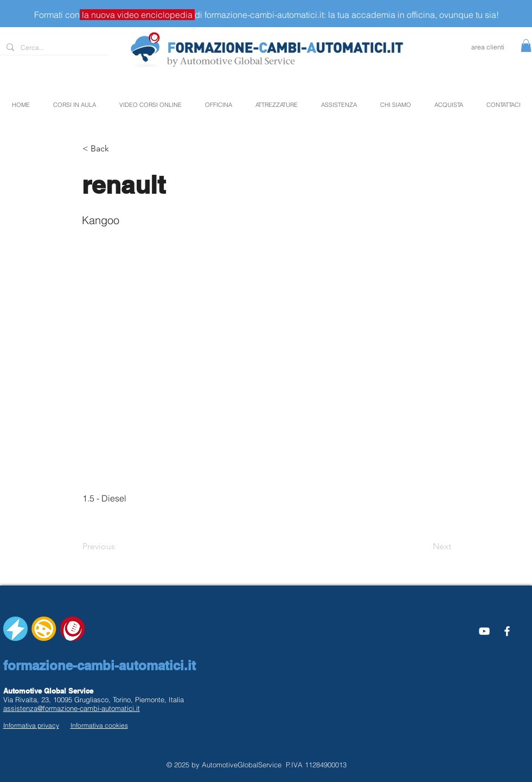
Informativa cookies (99, 725)
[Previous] (118, 546)
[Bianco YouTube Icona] (484, 631)
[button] (526, 46)
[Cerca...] (53, 48)
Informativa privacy (31, 725)
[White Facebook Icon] (507, 631)
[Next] (424, 546)
